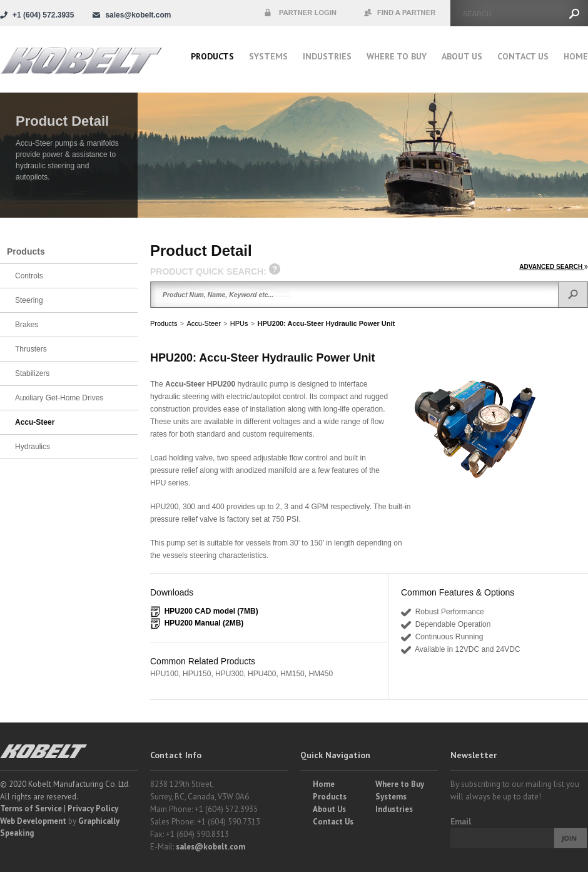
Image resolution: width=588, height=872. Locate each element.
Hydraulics (33, 447)
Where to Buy (400, 784)
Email (461, 822)
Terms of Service (31, 809)
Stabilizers (32, 373)
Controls (29, 276)
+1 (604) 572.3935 (43, 15)
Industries (327, 56)
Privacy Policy (93, 809)
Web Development (33, 821)
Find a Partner (400, 13)
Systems (268, 56)
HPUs (239, 323)
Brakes (27, 325)
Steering (29, 300)
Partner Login (300, 13)
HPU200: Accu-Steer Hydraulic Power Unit (327, 323)
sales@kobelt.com (210, 847)
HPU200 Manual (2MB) (204, 623)
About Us (462, 56)
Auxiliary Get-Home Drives (59, 398)
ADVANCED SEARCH (554, 267)
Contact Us (523, 56)
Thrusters (31, 349)
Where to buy (397, 56)
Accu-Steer (203, 323)
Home (576, 56)
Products (212, 56)
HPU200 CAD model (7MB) (211, 611)
